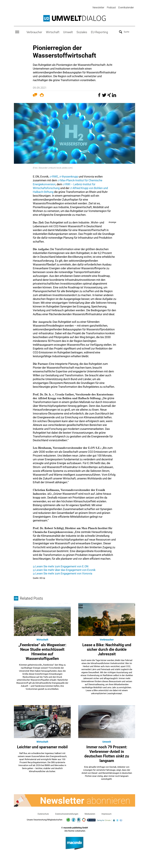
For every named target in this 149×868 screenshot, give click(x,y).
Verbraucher (34, 32)
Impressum (107, 813)
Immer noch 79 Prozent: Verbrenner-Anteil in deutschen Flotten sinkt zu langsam (107, 753)
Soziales (82, 32)
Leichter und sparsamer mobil (42, 747)
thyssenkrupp (70, 176)
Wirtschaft (53, 32)
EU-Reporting (99, 32)
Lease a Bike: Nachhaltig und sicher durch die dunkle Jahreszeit (107, 649)
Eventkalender (126, 7)
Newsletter (98, 7)
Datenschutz (43, 813)
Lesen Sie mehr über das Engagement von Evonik (65, 569)
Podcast (111, 7)
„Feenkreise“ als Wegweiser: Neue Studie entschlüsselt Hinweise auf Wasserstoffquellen (42, 651)
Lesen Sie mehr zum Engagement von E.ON (62, 566)
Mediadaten (90, 813)
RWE (55, 176)
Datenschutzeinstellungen (67, 813)
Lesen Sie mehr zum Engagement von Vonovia (64, 573)
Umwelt (68, 32)
